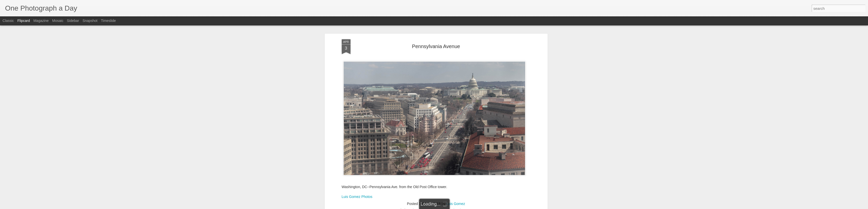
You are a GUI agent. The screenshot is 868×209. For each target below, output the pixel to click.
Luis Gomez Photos (357, 197)
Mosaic (58, 21)
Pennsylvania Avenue (436, 46)
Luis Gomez (456, 204)
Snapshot (90, 21)
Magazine (41, 21)
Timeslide (108, 21)
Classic (8, 21)
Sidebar (73, 21)
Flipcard (24, 21)
